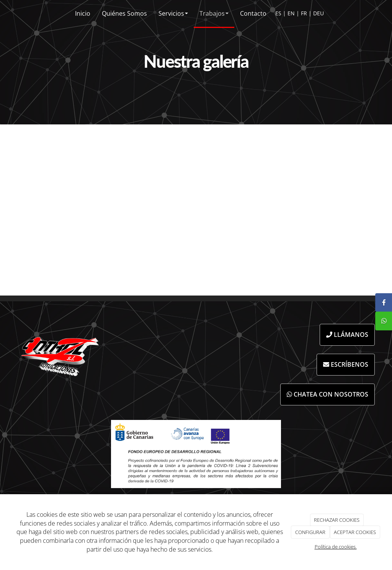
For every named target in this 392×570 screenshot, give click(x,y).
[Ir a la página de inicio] (6, 13)
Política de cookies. (336, 547)
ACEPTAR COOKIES (355, 532)
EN (291, 13)
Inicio (83, 13)
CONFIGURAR (310, 532)
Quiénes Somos (124, 13)
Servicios (173, 13)
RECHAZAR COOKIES (337, 520)
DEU (318, 13)
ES (278, 13)
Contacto (253, 13)
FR (304, 13)
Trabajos (214, 13)
